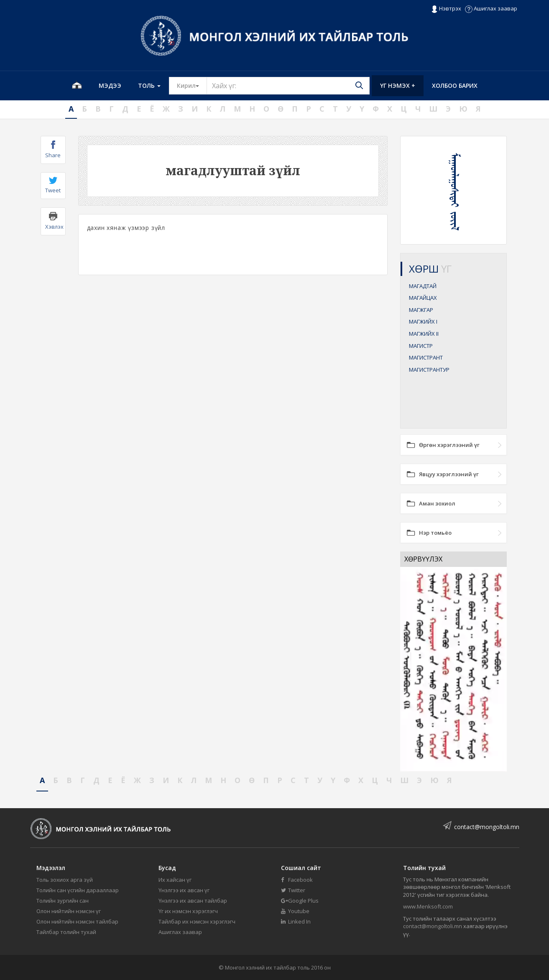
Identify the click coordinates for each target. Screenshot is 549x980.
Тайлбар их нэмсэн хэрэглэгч (197, 921)
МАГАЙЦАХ (423, 298)
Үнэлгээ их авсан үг (184, 890)
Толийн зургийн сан (63, 901)
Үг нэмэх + (398, 85)
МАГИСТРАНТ (426, 357)
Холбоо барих (455, 85)
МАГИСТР (421, 346)
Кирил (192, 85)
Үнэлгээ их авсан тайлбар (193, 901)
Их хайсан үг (175, 880)
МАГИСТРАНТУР (429, 370)
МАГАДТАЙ (423, 286)
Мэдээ (110, 85)
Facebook (297, 880)
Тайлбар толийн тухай (66, 932)
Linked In (296, 921)
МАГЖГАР (421, 310)
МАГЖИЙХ (423, 322)
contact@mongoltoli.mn (487, 827)
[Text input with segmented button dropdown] (288, 86)
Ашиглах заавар (491, 8)
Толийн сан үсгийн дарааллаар (78, 890)
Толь (149, 85)
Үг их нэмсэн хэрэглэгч (188, 911)
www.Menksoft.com (428, 906)
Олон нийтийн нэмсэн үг (69, 911)
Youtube (295, 911)
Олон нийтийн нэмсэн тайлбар (77, 921)
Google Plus (300, 901)
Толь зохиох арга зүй (65, 880)
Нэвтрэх (446, 9)
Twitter (293, 890)
